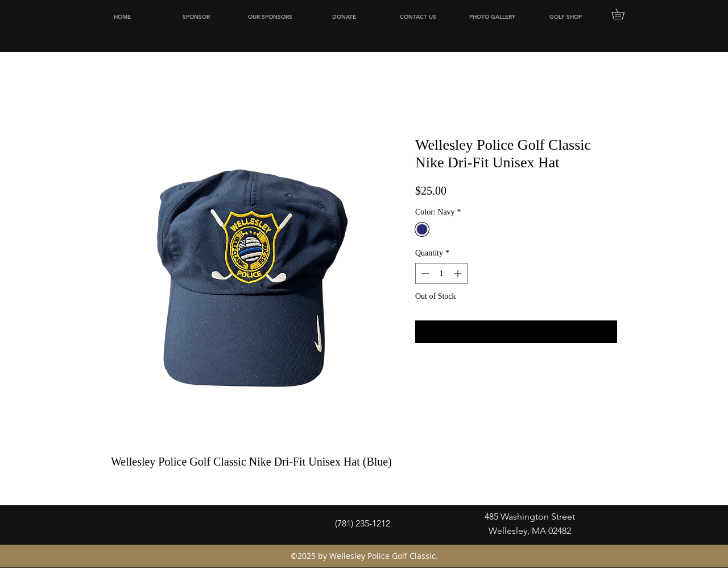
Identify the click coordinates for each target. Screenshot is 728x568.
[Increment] (459, 273)
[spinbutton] (441, 273)
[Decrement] (424, 273)
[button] (623, 14)
